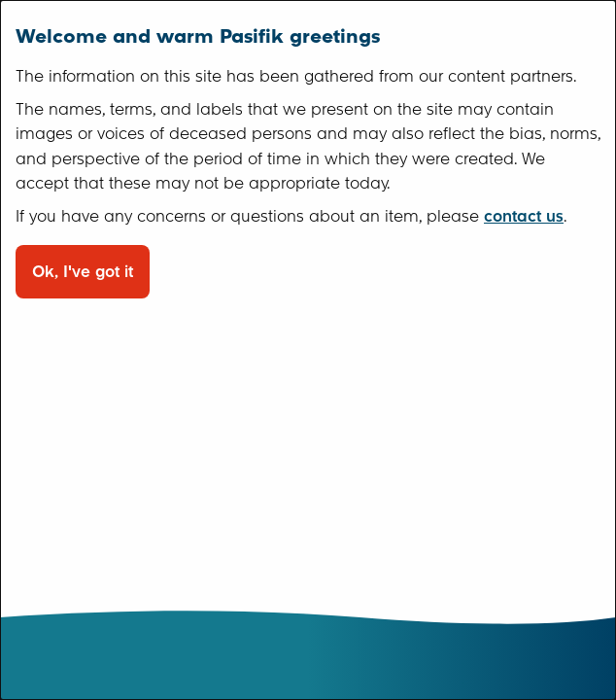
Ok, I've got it (83, 272)
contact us (524, 216)
